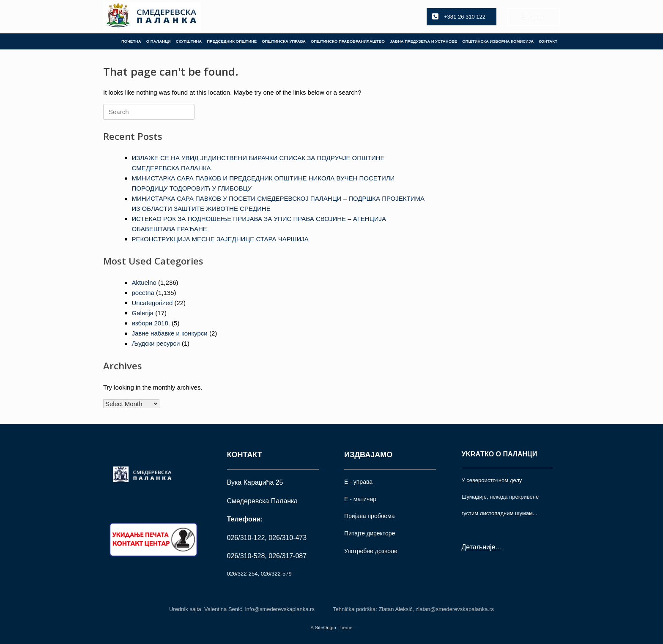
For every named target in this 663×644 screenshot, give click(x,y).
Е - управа (358, 482)
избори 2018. (151, 323)
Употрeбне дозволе (371, 551)
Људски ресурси (156, 343)
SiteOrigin (325, 628)
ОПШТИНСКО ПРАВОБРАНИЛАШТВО (348, 41)
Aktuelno (144, 282)
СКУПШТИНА (189, 41)
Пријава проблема (369, 516)
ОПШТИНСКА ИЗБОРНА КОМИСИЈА (498, 41)
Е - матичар (360, 499)
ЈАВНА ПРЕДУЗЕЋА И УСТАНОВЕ (423, 41)
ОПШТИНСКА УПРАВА (284, 41)
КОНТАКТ (548, 41)
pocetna (143, 293)
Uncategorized (152, 303)
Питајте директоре (370, 533)
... (498, 547)
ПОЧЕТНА (131, 41)
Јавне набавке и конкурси (170, 333)
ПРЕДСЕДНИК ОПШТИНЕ (232, 41)
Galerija (143, 313)
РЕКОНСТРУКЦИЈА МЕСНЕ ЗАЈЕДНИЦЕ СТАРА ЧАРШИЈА (220, 239)
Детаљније (479, 547)
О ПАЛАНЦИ (159, 41)
